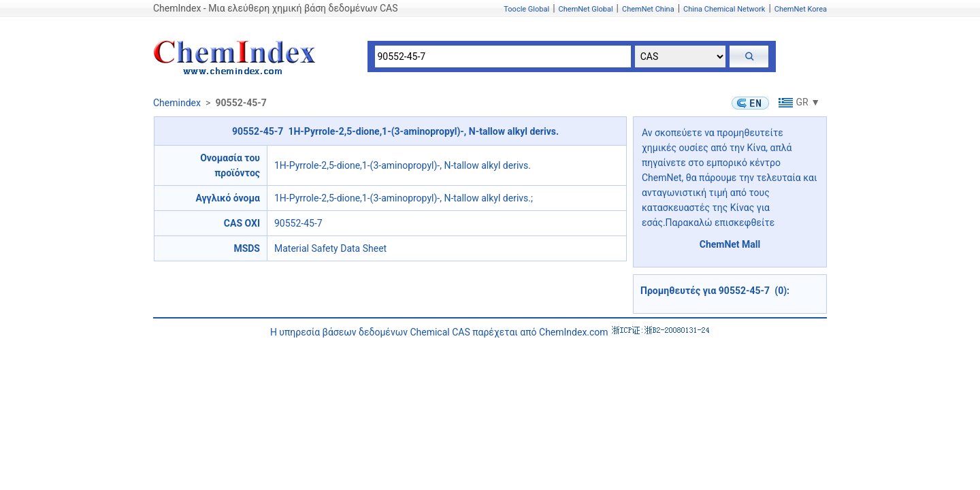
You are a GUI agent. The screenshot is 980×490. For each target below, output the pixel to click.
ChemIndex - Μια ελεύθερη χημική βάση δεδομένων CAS (275, 8)
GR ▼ (798, 102)
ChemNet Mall (730, 244)
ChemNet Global (586, 9)
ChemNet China (648, 9)
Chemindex (177, 103)
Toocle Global (526, 9)
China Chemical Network (724, 9)
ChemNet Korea (801, 9)
